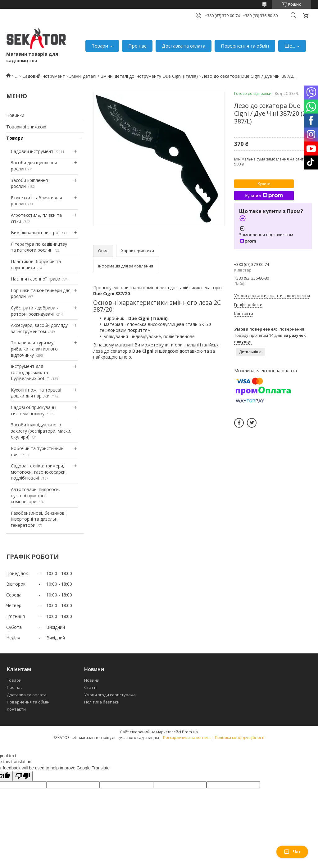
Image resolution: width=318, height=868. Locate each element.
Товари (100, 46)
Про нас (137, 46)
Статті (90, 687)
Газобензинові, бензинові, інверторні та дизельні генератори (39, 519)
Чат (292, 852)
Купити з (264, 196)
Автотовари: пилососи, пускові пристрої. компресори (35, 495)
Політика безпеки (102, 702)
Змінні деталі (83, 76)
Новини (92, 680)
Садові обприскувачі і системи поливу (34, 410)
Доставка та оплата (184, 46)
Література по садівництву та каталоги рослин (39, 247)
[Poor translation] (23, 776)
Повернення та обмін (245, 46)
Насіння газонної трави (36, 279)
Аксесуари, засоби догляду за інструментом (39, 328)
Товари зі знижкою (26, 127)
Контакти (16, 709)
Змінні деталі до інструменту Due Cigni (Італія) (149, 76)
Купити (264, 184)
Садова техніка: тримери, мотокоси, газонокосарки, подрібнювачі (39, 472)
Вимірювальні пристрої (35, 232)
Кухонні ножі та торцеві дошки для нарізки (36, 393)
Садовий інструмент (44, 76)
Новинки (15, 115)
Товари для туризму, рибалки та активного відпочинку (34, 349)
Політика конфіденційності (240, 738)
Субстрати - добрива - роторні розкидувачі (34, 311)
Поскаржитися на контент (187, 738)
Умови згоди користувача (110, 695)
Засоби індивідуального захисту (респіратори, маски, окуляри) (41, 431)
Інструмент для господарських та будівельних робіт (30, 372)
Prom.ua (190, 732)
